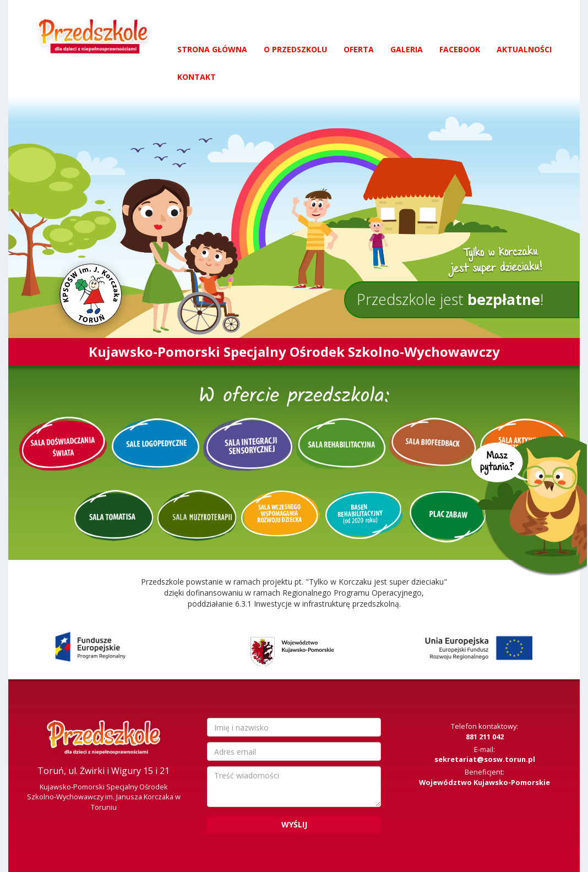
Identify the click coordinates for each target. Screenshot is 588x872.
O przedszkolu (295, 49)
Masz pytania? (530, 511)
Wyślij (294, 824)
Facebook (460, 49)
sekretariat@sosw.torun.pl (485, 759)
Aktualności (524, 49)
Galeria (407, 49)
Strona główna (212, 49)
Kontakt (197, 77)
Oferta (359, 49)
